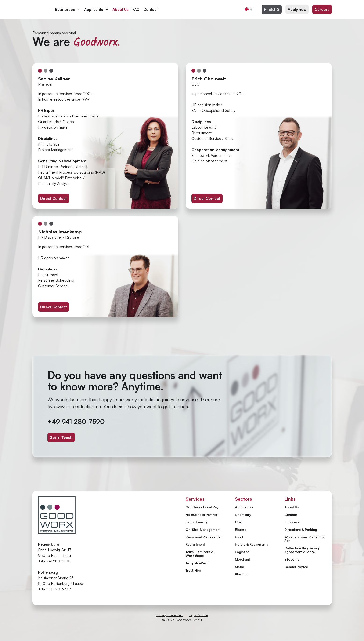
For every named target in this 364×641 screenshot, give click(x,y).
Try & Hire (193, 570)
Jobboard (292, 522)
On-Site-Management (203, 529)
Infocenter (293, 559)
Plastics (241, 574)
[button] (68, 9)
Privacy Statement (170, 615)
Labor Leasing (197, 522)
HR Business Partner (202, 514)
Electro (241, 529)
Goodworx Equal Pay (202, 507)
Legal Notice (198, 615)
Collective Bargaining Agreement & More (302, 550)
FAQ (136, 9)
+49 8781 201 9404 (55, 589)
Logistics (242, 552)
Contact (151, 9)
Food (239, 537)
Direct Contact (54, 198)
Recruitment (195, 544)
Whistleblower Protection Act (305, 539)
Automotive (244, 507)
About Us (121, 9)
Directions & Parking (301, 530)
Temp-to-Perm (197, 563)
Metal (239, 567)
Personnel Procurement (205, 537)
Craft (239, 522)
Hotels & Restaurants (251, 544)
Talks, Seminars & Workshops (200, 554)
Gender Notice (296, 567)
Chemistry (243, 514)
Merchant (242, 559)
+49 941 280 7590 (76, 421)
